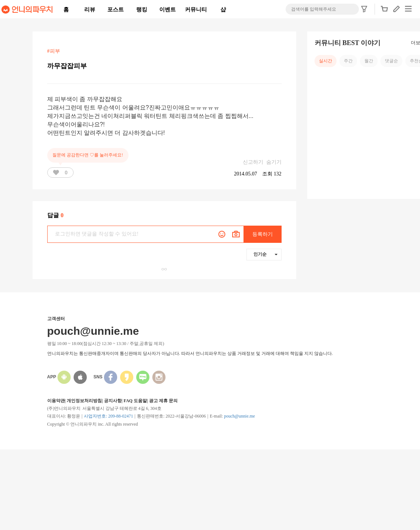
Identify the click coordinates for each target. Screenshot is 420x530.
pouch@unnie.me (240, 416)
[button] (384, 11)
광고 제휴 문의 (163, 401)
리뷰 (90, 10)
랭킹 (142, 10)
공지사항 (113, 401)
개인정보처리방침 (84, 401)
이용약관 (56, 401)
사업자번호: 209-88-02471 (108, 416)
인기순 (265, 254)
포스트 (116, 10)
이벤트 (168, 10)
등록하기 (263, 234)
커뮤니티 (196, 10)
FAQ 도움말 (135, 401)
